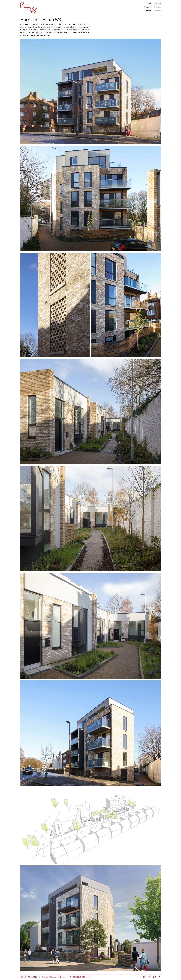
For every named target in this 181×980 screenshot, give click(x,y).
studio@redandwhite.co (55, 977)
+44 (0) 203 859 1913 (81, 977)
